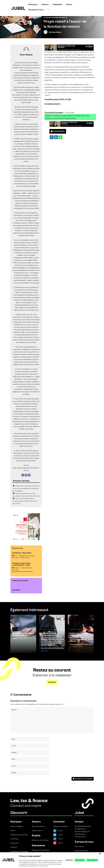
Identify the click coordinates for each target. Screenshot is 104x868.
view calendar (16, 590)
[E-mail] (26, 475)
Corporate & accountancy (19, 835)
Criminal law (14, 839)
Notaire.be (15, 639)
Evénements (38, 845)
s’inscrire (52, 682)
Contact (79, 822)
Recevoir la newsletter (61, 826)
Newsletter (58, 5)
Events (69, 5)
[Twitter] (29, 475)
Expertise (44, 629)
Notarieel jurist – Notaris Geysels (22, 553)
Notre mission (79, 847)
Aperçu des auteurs (38, 826)
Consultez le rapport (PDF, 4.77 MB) (58, 99)
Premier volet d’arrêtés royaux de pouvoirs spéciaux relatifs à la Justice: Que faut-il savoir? (25, 501)
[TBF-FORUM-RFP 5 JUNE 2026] (26, 541)
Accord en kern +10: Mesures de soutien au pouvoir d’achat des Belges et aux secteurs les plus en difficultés (26, 488)
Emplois (36, 836)
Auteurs (45, 5)
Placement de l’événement (40, 850)
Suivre (61, 831)
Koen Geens (57, 32)
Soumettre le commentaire (84, 779)
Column (13, 831)
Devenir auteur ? (37, 831)
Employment (15, 843)
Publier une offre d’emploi (40, 840)
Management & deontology (19, 851)
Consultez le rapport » (53, 104)
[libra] (69, 50)
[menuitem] (49, 12)
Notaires (55, 18)
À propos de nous (36, 10)
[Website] (23, 475)
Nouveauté (63, 18)
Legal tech (14, 847)
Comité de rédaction (81, 851)
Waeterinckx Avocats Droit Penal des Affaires (52, 648)
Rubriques (33, 5)
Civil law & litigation (17, 826)
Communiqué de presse (53, 113)
